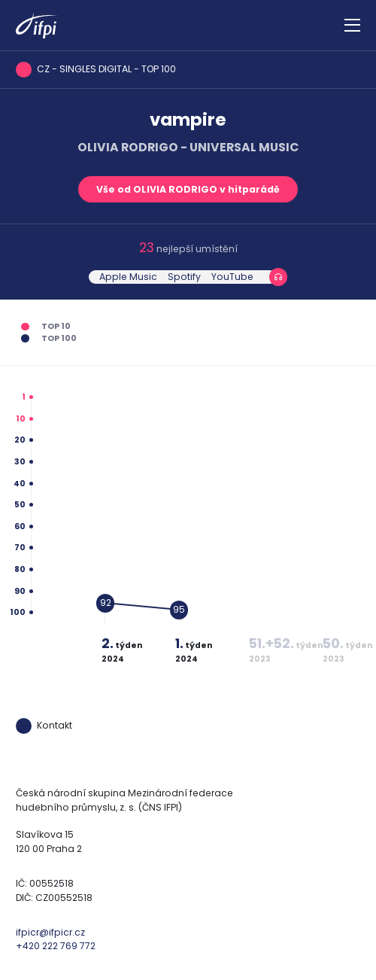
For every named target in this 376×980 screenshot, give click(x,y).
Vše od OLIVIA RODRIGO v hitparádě (188, 189)
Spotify (184, 277)
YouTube (232, 277)
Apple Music (128, 277)
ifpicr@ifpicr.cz (50, 932)
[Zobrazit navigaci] (352, 26)
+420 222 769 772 (56, 946)
